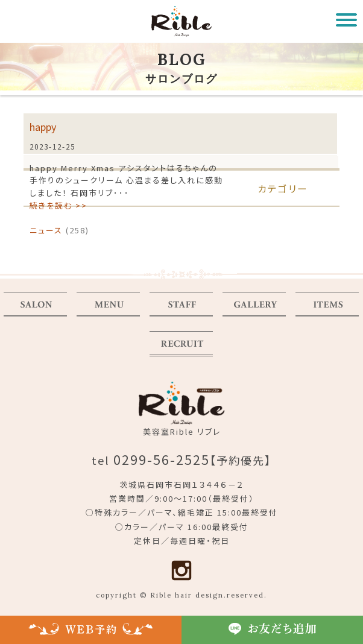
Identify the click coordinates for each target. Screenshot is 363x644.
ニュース (46, 230)
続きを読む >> (58, 205)
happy (43, 127)
